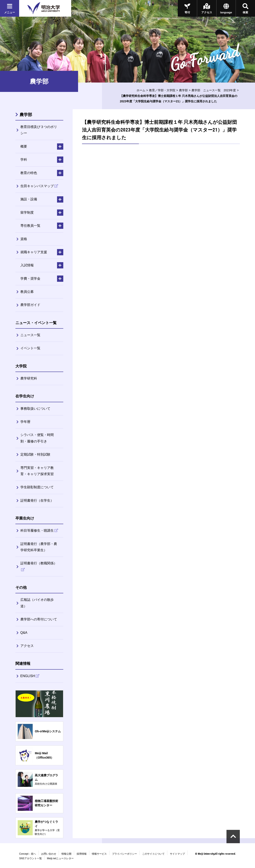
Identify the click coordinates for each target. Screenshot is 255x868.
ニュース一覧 (30, 335)
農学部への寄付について (39, 619)
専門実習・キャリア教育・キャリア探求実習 (37, 471)
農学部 (183, 90)
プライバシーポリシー (124, 854)
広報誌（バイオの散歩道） (37, 603)
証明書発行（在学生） (37, 500)
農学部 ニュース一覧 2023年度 (214, 90)
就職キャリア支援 (34, 252)
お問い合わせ (49, 854)
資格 (24, 239)
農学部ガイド (30, 305)
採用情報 (82, 854)
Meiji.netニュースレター (60, 858)
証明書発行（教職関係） (39, 563)
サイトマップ (177, 854)
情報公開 (66, 854)
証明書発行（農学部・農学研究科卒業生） (39, 547)
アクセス (27, 646)
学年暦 (25, 422)
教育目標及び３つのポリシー (39, 130)
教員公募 (27, 292)
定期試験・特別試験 (35, 454)
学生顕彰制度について (37, 487)
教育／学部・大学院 (162, 90)
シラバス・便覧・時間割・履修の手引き (37, 438)
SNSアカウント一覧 (30, 858)
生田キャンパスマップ (37, 186)
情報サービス (99, 854)
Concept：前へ (28, 854)
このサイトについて (153, 854)
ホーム (141, 90)
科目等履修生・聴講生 (37, 530)
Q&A (24, 633)
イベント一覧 (30, 348)
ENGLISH (28, 676)
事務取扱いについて (35, 409)
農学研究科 (29, 378)
